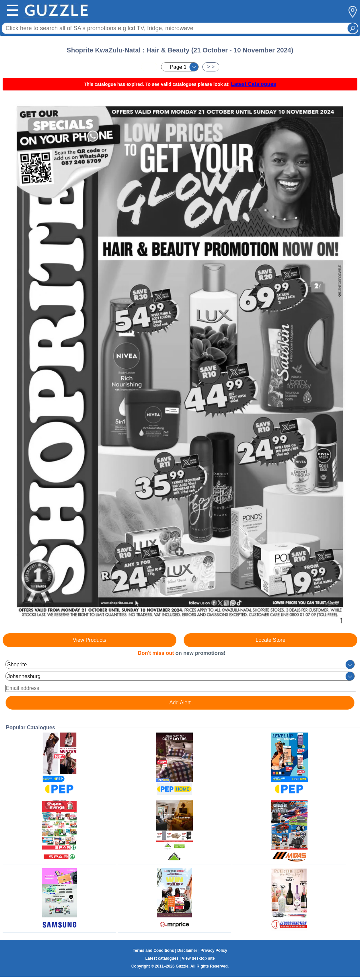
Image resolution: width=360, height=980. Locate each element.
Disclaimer (187, 951)
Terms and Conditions (153, 951)
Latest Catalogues (253, 84)
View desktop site (198, 958)
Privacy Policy (214, 951)
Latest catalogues (162, 958)
